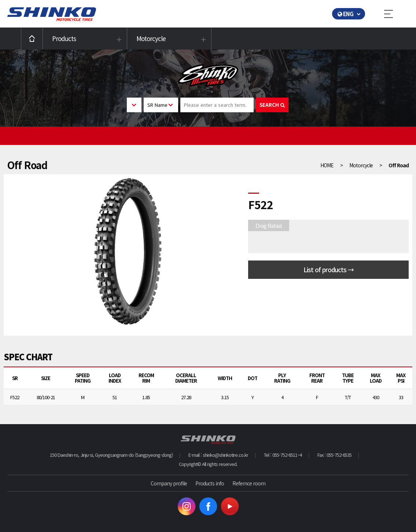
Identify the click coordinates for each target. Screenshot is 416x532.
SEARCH (272, 105)
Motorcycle (151, 38)
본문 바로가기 (0, 0)
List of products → (329, 269)
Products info (210, 483)
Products (64, 38)
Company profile (169, 483)
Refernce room (249, 483)
